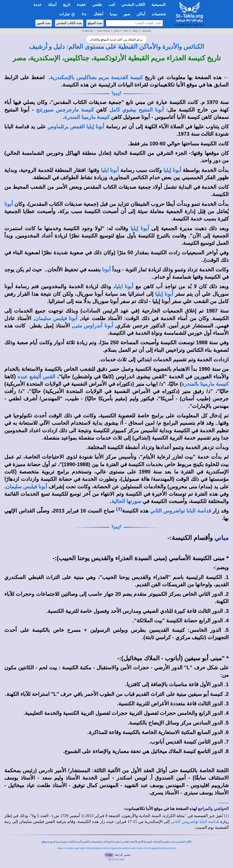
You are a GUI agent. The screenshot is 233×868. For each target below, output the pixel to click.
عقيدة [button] (81, 5)
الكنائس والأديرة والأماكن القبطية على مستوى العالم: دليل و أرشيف (117, 47)
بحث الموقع (95, 23)
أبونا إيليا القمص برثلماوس (76, 127)
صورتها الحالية (126, 501)
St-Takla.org (87, 31)
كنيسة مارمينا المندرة (87, 117)
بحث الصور (44, 23)
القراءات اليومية (153, 842)
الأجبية (140, 842)
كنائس (86, 842)
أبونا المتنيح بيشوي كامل (137, 110)
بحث (173, 842)
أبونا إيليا (172, 170)
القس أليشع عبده (36, 377)
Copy (109, 855)
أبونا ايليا (110, 170)
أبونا (106, 270)
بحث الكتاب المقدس (69, 23)
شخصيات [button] (160, 14)
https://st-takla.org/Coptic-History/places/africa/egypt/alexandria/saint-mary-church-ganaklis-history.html (116, 848)
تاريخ (110, 842)
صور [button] (127, 14)
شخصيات (95, 842)
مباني (222, 538)
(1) (119, 509)
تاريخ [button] (67, 5)
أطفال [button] (98, 14)
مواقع (44, 842)
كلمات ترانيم (68, 842)
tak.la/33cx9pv (117, 859)
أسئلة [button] (52, 5)
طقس (125, 842)
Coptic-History (103, 31)
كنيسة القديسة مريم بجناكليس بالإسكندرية (96, 77)
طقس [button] (97, 5)
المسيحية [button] (158, 5)
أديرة (78, 842)
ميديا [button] (113, 14)
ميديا (58, 842)
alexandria (146, 31)
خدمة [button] (38, 5)
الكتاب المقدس (184, 842)
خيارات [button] (67, 14)
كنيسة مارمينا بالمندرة (205, 384)
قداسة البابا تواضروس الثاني (180, 511)
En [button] (84, 14)
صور (51, 842)
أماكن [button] (141, 14)
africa (126, 31)
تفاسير (166, 842)
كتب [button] (112, 5)
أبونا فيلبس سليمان (56, 318)
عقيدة (117, 842)
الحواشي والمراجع (213, 809)
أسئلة (133, 842)
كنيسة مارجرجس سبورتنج (65, 110)
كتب (104, 842)
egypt (135, 31)
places (117, 31)
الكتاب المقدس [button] (133, 5)
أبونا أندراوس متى (93, 326)
